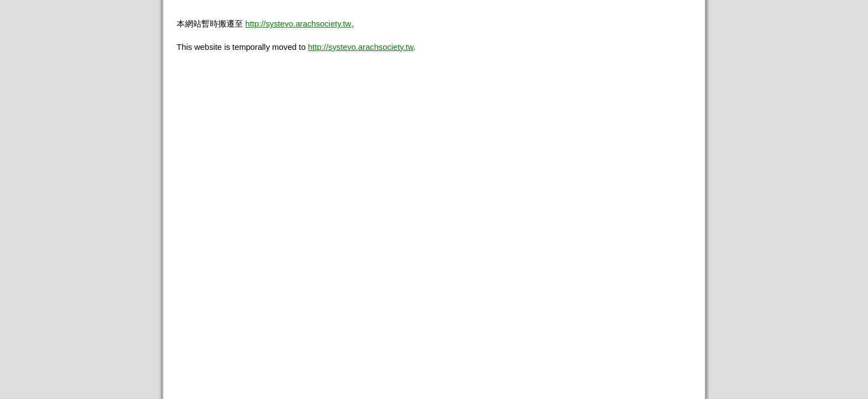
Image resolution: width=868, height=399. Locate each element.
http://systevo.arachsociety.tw (298, 24)
